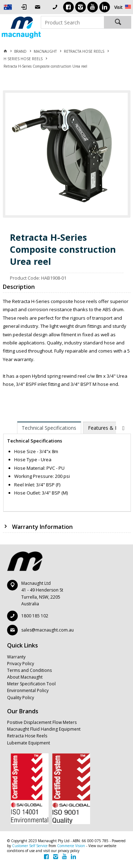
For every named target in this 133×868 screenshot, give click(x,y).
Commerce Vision (71, 846)
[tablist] (67, 467)
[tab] (49, 428)
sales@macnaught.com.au (48, 630)
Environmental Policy (28, 690)
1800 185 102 (35, 616)
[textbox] (73, 22)
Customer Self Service (30, 846)
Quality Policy (21, 698)
